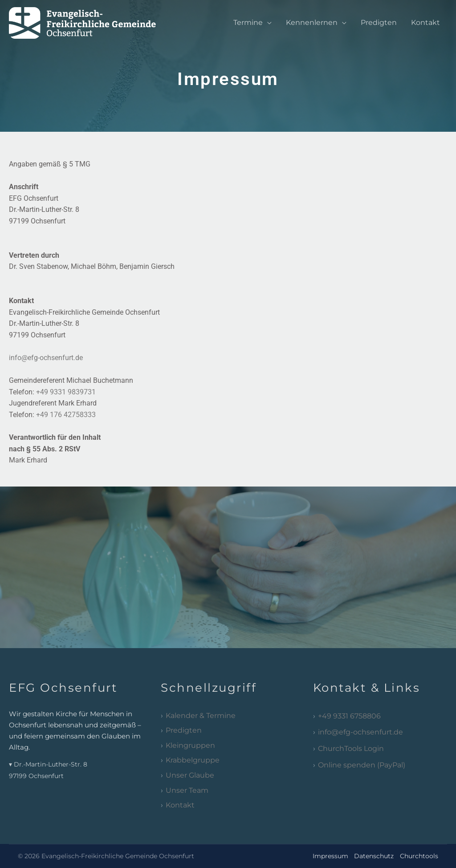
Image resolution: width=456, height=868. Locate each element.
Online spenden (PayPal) (362, 765)
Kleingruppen (190, 745)
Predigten (379, 22)
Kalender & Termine (201, 716)
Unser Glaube (190, 775)
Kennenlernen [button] (312, 22)
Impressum (330, 856)
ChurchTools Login (351, 748)
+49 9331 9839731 (66, 392)
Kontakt (425, 22)
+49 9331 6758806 (349, 716)
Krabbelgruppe (193, 760)
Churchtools (419, 856)
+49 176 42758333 (66, 415)
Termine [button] (248, 22)
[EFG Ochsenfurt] (91, 22)
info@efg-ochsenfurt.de (46, 358)
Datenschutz (374, 856)
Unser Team (187, 790)
